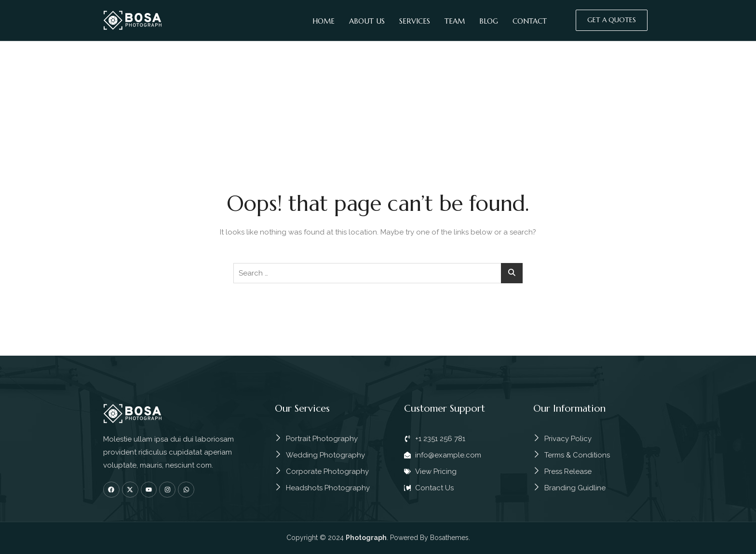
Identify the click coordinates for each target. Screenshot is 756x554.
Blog (489, 21)
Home (324, 21)
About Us (367, 21)
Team (455, 21)
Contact (530, 21)
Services (415, 21)
